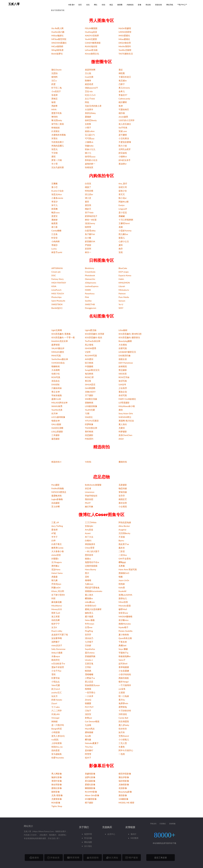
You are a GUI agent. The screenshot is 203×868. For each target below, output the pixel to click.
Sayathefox (90, 649)
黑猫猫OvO (124, 573)
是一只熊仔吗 (58, 725)
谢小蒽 (55, 227)
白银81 (88, 540)
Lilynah (122, 286)
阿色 (87, 102)
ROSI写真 (56, 377)
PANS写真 (56, 355)
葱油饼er (123, 164)
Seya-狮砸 (123, 649)
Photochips (57, 297)
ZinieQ (88, 700)
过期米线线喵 (91, 566)
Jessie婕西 (123, 117)
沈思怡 (55, 73)
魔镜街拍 (123, 462)
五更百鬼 (89, 663)
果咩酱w (55, 566)
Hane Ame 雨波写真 (128, 569)
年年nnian (90, 624)
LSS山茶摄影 (57, 431)
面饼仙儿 (123, 598)
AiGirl (121, 439)
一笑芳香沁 (90, 692)
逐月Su (122, 700)
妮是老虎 (89, 84)
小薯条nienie (57, 198)
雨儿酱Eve (123, 234)
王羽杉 (88, 667)
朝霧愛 (88, 703)
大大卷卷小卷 (58, 551)
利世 (53, 598)
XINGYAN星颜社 (59, 43)
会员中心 (111, 834)
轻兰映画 (89, 363)
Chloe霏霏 (90, 548)
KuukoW (122, 591)
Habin (121, 279)
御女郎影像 (57, 784)
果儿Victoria (124, 88)
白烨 (53, 540)
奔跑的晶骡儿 (58, 146)
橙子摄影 (89, 803)
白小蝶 (88, 238)
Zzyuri (54, 703)
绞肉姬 (122, 584)
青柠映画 (89, 431)
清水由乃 (89, 638)
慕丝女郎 (123, 503)
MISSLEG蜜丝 (58, 352)
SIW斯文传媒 (91, 399)
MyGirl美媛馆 (125, 28)
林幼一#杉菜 (91, 220)
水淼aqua (56, 656)
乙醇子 (122, 84)
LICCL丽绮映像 (58, 417)
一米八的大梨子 (92, 551)
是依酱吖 (89, 750)
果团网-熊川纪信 (126, 421)
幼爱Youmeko (58, 758)
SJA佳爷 (122, 384)
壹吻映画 (89, 403)
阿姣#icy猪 (124, 202)
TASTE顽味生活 (126, 54)
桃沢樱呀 (123, 102)
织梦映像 (89, 424)
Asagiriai (122, 530)
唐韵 (121, 410)
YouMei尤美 (57, 410)
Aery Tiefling (57, 526)
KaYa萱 (122, 587)
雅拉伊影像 (124, 777)
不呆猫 (122, 537)
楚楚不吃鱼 (57, 113)
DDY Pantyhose (126, 363)
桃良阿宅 (56, 660)
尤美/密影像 (57, 795)
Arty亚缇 (89, 530)
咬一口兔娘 (124, 696)
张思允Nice (57, 194)
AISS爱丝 (89, 359)
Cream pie (56, 272)
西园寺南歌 (124, 678)
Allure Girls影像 (92, 795)
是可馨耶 (123, 135)
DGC (54, 275)
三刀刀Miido (91, 522)
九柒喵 (88, 725)
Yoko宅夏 (56, 685)
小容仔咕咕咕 (125, 674)
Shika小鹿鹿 (57, 653)
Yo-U (121, 304)
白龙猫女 (56, 131)
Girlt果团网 (90, 388)
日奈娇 (88, 645)
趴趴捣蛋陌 (124, 721)
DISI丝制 (55, 384)
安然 (121, 252)
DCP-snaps (124, 272)
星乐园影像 (90, 781)
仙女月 (55, 696)
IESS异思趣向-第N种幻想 (130, 334)
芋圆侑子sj (123, 653)
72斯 (87, 413)
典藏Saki (123, 645)
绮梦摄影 (123, 431)
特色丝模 (89, 191)
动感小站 (56, 374)
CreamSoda (90, 272)
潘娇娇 (55, 220)
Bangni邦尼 (57, 729)
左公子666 (90, 99)
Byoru (121, 540)
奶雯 (53, 84)
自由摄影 (56, 503)
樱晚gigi (122, 562)
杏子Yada (89, 212)
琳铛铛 (55, 117)
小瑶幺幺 (56, 682)
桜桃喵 (88, 689)
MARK (88, 290)
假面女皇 (123, 359)
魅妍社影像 (57, 777)
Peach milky (57, 631)
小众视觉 (123, 506)
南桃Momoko (125, 624)
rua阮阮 (55, 739)
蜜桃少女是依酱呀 (93, 609)
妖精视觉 (123, 366)
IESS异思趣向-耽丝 (94, 337)
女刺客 (88, 124)
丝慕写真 (123, 348)
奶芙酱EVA (90, 241)
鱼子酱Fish (90, 234)
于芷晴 (55, 153)
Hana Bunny (90, 569)
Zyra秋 (88, 736)
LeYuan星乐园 (91, 50)
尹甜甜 (88, 245)
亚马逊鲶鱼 (57, 754)
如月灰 (122, 732)
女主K (54, 627)
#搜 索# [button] (71, 5)
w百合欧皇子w (58, 663)
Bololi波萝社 (57, 54)
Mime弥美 (123, 602)
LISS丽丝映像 (91, 406)
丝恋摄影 (89, 435)
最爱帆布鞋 (57, 496)
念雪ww (89, 627)
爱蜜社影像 (90, 784)
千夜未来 (123, 642)
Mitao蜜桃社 (124, 39)
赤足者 (88, 488)
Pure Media (124, 297)
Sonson (122, 301)
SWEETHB (90, 304)
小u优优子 (56, 91)
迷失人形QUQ (58, 736)
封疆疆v (55, 559)
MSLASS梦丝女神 (59, 403)
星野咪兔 (123, 707)
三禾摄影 (56, 435)
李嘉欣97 (123, 95)
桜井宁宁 (56, 624)
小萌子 (88, 127)
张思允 (55, 149)
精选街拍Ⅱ (57, 462)
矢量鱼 (122, 747)
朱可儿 (55, 205)
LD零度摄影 (124, 403)
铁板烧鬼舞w (125, 656)
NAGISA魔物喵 (125, 616)
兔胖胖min (123, 703)
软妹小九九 (90, 149)
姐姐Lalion (90, 131)
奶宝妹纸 (123, 153)
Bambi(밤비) (57, 308)
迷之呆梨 (56, 616)
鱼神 (121, 106)
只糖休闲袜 (57, 388)
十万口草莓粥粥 (126, 220)
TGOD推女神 (91, 428)
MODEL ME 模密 (126, 803)
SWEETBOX (57, 304)
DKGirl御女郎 (125, 43)
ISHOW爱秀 (91, 348)
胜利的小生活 (91, 160)
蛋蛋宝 (55, 216)
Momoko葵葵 (125, 606)
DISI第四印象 (125, 355)
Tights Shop (57, 806)
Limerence (90, 492)
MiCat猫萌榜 (57, 46)
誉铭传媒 (123, 492)
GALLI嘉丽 (56, 424)
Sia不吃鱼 (123, 127)
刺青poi (88, 718)
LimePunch (56, 290)
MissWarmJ (57, 606)
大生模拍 (123, 345)
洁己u (54, 80)
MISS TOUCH (58, 293)
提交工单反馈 (161, 857)
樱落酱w (89, 598)
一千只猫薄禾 (125, 685)
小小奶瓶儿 (124, 739)
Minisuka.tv (124, 290)
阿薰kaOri (56, 587)
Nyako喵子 (124, 627)
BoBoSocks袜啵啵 (93, 485)
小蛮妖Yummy (125, 231)
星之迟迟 (89, 682)
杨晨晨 (55, 223)
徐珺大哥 (123, 187)
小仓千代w (56, 671)
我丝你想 (89, 499)
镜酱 (121, 577)
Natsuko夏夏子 (92, 743)
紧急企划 (123, 392)
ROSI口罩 (89, 377)
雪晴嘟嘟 (89, 674)
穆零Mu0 (123, 609)
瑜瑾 (53, 102)
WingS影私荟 (57, 50)
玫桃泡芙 (89, 167)
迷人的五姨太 (125, 124)
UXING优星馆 (125, 32)
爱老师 (55, 530)
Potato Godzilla (126, 631)
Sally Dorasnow (58, 649)
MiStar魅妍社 (57, 35)
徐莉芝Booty (91, 120)
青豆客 (88, 381)
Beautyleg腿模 (125, 341)
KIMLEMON (124, 283)
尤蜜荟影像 (57, 799)
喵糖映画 (56, 366)
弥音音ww (123, 613)
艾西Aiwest (124, 736)
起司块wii (123, 663)
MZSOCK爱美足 (59, 492)
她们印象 (89, 506)
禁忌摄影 (123, 370)
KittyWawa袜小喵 (127, 406)
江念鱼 (55, 234)
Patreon (122, 293)
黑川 (87, 573)
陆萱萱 (88, 227)
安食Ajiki (89, 526)
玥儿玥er (89, 194)
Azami (88, 533)
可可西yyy (90, 138)
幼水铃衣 (123, 729)
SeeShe (88, 301)
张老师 (55, 95)
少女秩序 (123, 388)
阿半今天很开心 (126, 750)
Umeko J (89, 660)
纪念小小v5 (90, 95)
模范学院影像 (125, 774)
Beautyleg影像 (125, 792)
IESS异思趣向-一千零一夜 (63, 337)
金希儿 (122, 91)
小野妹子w (90, 678)
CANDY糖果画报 (93, 43)
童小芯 (55, 187)
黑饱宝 (55, 99)
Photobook (90, 275)
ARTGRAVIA (57, 268)
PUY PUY (89, 707)
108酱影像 (124, 799)
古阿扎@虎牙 (125, 149)
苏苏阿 (88, 249)
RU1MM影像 (91, 792)
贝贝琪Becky (124, 533)
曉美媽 (88, 671)
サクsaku (56, 707)
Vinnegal (55, 718)
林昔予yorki (57, 252)
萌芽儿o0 (56, 613)
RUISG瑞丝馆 (91, 46)
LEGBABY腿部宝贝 (127, 352)
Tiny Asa (89, 747)
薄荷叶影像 (57, 781)
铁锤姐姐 (56, 127)
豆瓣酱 (55, 183)
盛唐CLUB (56, 399)
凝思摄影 (56, 439)
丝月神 (55, 413)
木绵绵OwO (90, 606)
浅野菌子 (56, 642)
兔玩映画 (89, 374)
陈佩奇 (88, 80)
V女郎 (88, 352)
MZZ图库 (135, 838)
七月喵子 (89, 642)
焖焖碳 (55, 721)
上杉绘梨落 (57, 743)
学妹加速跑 (57, 395)
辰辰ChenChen (125, 435)
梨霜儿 (122, 238)
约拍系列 (89, 439)
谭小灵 (88, 198)
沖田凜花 (123, 714)
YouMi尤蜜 (90, 410)
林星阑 (55, 209)
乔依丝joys (56, 584)
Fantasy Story (57, 279)
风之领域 (89, 345)
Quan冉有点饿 (125, 638)
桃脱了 (88, 187)
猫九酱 (55, 580)
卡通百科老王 (125, 77)
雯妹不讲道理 (58, 667)
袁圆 (121, 227)
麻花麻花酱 (57, 602)
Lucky (54, 249)
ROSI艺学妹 (124, 377)
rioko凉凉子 (57, 645)
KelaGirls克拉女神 (60, 341)
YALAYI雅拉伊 (58, 348)
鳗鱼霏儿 (89, 613)
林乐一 (88, 252)
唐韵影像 (123, 795)
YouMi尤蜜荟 (91, 39)
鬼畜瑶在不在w (92, 562)
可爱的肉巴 (124, 109)
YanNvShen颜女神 (60, 359)
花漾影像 (123, 788)
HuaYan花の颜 (58, 32)
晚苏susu (56, 212)
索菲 (87, 202)
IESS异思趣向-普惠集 (61, 334)
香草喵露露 (124, 667)
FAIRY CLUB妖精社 (127, 399)
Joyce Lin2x (124, 580)
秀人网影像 (57, 774)
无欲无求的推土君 (93, 106)
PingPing (89, 631)
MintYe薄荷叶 (125, 46)
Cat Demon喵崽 (92, 721)
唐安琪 (88, 205)
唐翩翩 (122, 216)
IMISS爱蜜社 (124, 35)
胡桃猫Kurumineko (94, 591)
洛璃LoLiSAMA (125, 595)
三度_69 (55, 522)
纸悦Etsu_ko (57, 747)
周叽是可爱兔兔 (92, 587)
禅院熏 (122, 73)
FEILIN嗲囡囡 (91, 28)
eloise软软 (56, 555)
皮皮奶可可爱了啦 (60, 635)
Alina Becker (124, 526)
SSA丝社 (89, 417)
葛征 (121, 70)
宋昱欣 (55, 138)
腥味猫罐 (89, 732)
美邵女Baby (90, 113)
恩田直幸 (89, 555)
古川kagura (57, 562)
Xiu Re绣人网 (57, 28)
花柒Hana (56, 569)
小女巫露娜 (124, 671)
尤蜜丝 (122, 428)
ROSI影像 (56, 803)
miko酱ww (90, 602)
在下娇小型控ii (58, 595)
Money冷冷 (57, 609)
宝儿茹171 (90, 135)
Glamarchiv (90, 279)
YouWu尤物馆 (125, 50)
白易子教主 (57, 544)
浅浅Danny (90, 223)
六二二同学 (57, 711)
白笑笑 (88, 183)
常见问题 (88, 838)
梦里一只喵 (57, 160)
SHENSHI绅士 (125, 417)
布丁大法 (89, 537)
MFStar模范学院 (59, 39)
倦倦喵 (88, 580)
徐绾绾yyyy (90, 156)
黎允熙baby (57, 120)
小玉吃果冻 (124, 138)
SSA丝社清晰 (57, 428)
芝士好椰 (56, 506)
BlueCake (123, 268)
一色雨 (122, 754)
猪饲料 (55, 77)
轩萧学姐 (56, 678)
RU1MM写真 (91, 355)
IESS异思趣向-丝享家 (95, 334)
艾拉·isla (89, 91)
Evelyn (122, 205)
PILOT (88, 503)
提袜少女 (123, 191)
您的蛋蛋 (56, 750)
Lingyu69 (123, 209)
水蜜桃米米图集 (59, 135)
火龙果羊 (89, 109)
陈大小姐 (123, 146)
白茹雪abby (90, 231)
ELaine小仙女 (58, 191)
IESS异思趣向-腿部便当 (129, 337)
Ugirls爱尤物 (91, 330)
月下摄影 (89, 395)
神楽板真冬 (90, 544)
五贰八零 (14, 4)
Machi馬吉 (90, 729)
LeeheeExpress (92, 286)
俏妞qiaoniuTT (91, 88)
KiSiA (54, 286)
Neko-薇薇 (90, 620)
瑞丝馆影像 (124, 781)
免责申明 (88, 834)
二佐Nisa (123, 555)
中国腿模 (89, 366)
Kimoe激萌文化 (92, 54)
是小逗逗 (123, 212)
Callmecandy (124, 99)
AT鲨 (54, 533)
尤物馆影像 (124, 784)
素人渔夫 (123, 424)
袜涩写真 (123, 381)
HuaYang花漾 (91, 32)
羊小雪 (55, 164)
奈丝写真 (123, 395)
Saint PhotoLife (58, 301)
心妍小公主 (124, 241)
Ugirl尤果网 (57, 330)
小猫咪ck (89, 142)
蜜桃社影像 (57, 788)
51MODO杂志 (58, 363)
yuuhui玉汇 (57, 692)
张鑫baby (89, 146)
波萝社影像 (90, 777)
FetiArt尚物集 (58, 488)
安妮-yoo (123, 131)
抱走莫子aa (124, 544)
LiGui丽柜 (123, 330)
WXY (121, 308)
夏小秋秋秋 (124, 635)
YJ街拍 (88, 462)
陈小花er (123, 198)
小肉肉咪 (56, 241)
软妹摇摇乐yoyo (92, 685)
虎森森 (55, 577)
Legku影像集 (57, 499)
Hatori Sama (57, 573)
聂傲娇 (88, 117)
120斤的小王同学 (127, 120)
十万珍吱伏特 (125, 711)
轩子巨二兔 (57, 88)
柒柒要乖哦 (57, 638)
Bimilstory (90, 268)
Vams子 (122, 660)
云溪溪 (122, 692)
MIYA (54, 109)
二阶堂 (122, 551)
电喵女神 (56, 421)
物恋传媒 (123, 488)
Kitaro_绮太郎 (58, 591)
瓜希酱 (122, 566)
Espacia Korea (125, 275)
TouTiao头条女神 (93, 341)
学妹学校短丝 (91, 496)
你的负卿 (56, 620)
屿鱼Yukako (57, 700)
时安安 (55, 238)
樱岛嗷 (88, 739)
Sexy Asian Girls (126, 413)
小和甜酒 (56, 732)
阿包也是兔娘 (125, 522)
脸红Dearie (57, 70)
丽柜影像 (56, 792)
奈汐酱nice (124, 620)
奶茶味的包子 (91, 216)
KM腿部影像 (91, 799)
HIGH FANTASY (59, 283)
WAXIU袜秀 (57, 406)
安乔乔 (122, 496)
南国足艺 (123, 499)
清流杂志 (56, 381)
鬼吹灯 (133, 834)
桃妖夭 (88, 209)
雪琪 (53, 674)
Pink (87, 297)
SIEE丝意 (123, 374)
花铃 (87, 577)
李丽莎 (55, 245)
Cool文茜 (89, 77)
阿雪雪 (88, 754)
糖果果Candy (57, 548)
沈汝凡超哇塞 (58, 167)
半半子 (55, 537)
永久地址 (88, 846)
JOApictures (90, 283)
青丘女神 (56, 392)
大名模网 (56, 370)
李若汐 (55, 202)
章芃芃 (122, 194)
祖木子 (88, 758)
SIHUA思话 (90, 384)
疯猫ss (88, 559)
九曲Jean (89, 584)
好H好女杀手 (125, 160)
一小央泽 (89, 696)
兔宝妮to (123, 80)
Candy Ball (123, 718)
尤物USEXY (90, 392)
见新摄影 (123, 485)
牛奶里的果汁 (58, 142)
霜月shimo (90, 653)
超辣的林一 (90, 164)
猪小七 (88, 153)
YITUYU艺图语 (92, 421)
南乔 (121, 249)
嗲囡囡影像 (90, 788)
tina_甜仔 (123, 183)
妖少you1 (56, 689)
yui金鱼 (122, 689)
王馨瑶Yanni (124, 223)
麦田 (121, 245)
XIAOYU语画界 (92, 35)
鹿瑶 (53, 156)
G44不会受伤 (125, 559)
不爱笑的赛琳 (125, 142)
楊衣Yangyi (124, 682)
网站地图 (88, 842)
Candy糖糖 (56, 231)
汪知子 (88, 711)
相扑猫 (122, 113)
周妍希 (55, 106)
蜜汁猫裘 (89, 616)
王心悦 (88, 73)
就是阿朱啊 (90, 70)
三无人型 (123, 743)
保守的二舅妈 (58, 124)
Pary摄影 (55, 485)
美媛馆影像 (90, 774)
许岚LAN (55, 714)
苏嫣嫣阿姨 (90, 656)
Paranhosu (90, 293)
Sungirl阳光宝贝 (92, 370)
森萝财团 (56, 345)
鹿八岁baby (124, 725)
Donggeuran (90, 308)
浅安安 (88, 714)
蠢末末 (122, 548)
